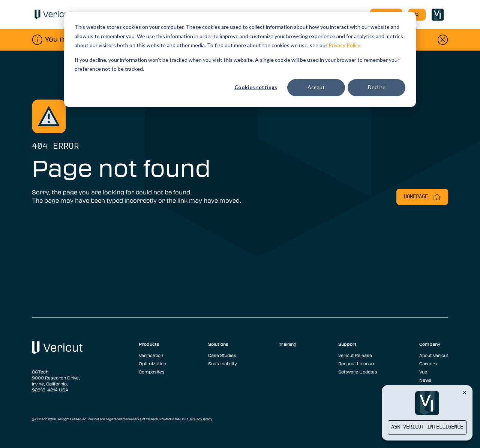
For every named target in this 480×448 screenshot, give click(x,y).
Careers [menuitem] (428, 363)
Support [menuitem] (347, 344)
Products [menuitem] (149, 344)
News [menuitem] (425, 380)
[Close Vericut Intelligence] (465, 392)
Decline (377, 87)
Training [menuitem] (288, 344)
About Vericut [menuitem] (434, 355)
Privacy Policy (344, 45)
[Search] (417, 15)
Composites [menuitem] (152, 372)
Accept (316, 87)
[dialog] (240, 59)
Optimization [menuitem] (152, 363)
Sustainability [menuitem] (222, 363)
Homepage (422, 197)
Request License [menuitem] (356, 363)
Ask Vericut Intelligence (427, 427)
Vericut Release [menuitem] (355, 355)
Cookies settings (256, 87)
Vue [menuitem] (423, 372)
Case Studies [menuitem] (222, 355)
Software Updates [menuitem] (358, 372)
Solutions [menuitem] (218, 344)
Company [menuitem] (430, 344)
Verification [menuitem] (151, 355)
